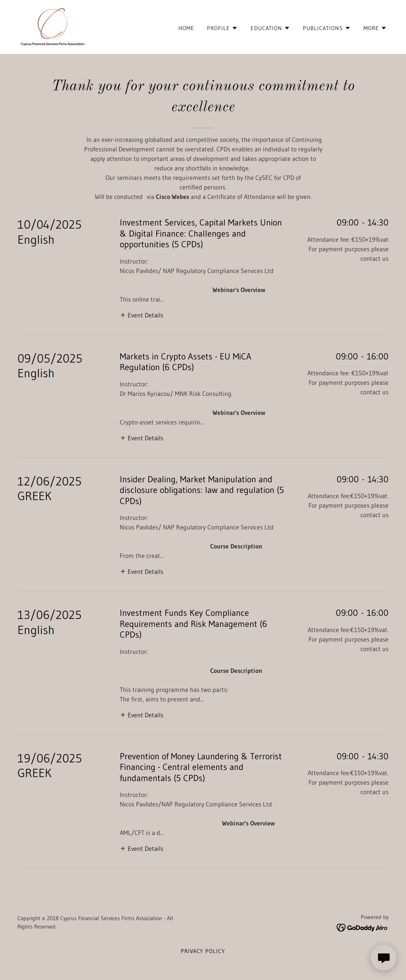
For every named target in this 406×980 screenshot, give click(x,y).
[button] (222, 28)
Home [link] (186, 28)
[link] (53, 26)
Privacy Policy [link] (203, 951)
